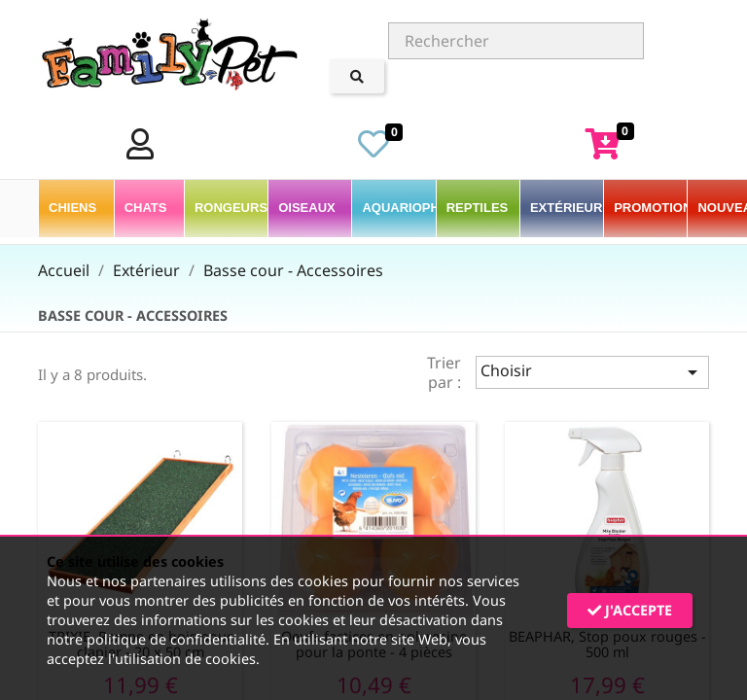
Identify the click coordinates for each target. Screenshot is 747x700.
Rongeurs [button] (231, 208)
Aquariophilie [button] (398, 208)
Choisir (592, 372)
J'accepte (630, 610)
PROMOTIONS (650, 208)
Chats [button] (147, 208)
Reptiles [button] (479, 208)
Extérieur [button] (567, 208)
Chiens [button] (74, 208)
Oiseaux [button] (308, 208)
